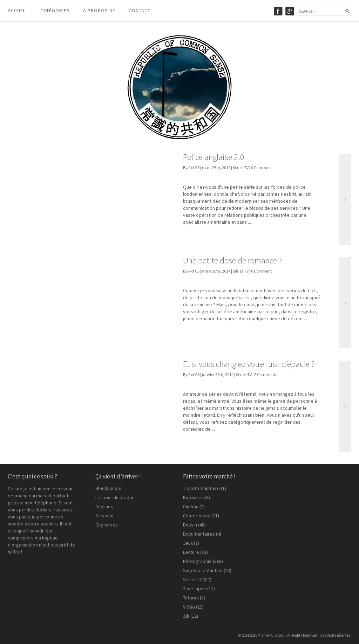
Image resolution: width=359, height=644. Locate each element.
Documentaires (199, 534)
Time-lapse (195, 589)
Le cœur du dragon (115, 497)
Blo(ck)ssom (108, 488)
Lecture (191, 552)
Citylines (104, 507)
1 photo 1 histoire (201, 488)
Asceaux (104, 516)
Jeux (188, 543)
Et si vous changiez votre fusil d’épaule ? (249, 364)
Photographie (197, 561)
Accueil (17, 11)
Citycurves (107, 525)
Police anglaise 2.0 (214, 157)
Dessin (190, 525)
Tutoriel (191, 598)
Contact (140, 11)
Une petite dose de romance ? (232, 260)
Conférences (197, 516)
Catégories (55, 11)
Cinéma (191, 507)
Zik (186, 616)
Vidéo (189, 607)
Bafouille (192, 497)
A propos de (99, 11)
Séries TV (241, 167)
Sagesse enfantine (203, 570)
